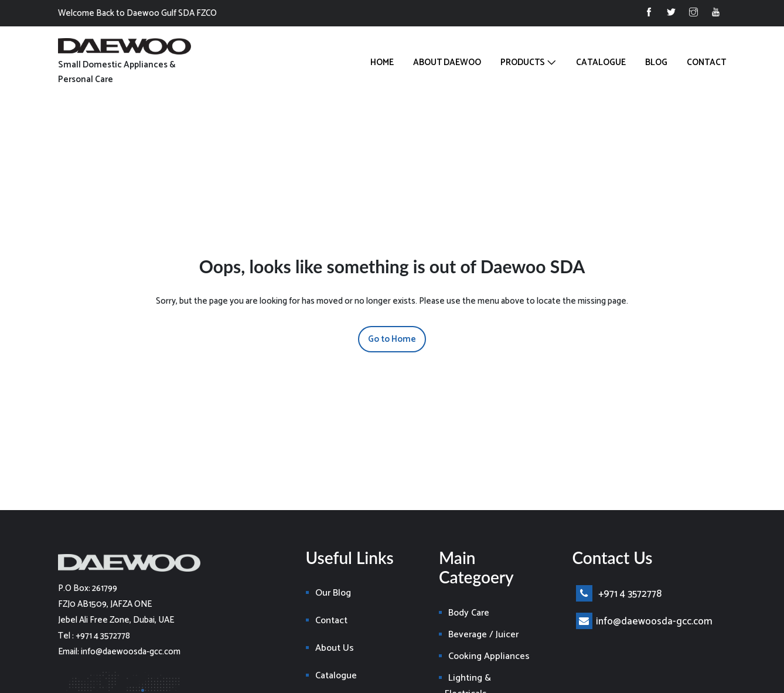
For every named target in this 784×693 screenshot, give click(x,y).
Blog (656, 62)
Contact (706, 62)
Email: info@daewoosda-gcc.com (119, 652)
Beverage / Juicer (483, 635)
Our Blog (333, 593)
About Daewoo (447, 62)
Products (523, 62)
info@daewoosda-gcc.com (644, 621)
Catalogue (601, 62)
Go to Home (392, 339)
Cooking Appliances (489, 656)
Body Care (469, 613)
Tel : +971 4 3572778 (94, 636)
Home (382, 62)
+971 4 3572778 (619, 594)
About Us (335, 648)
